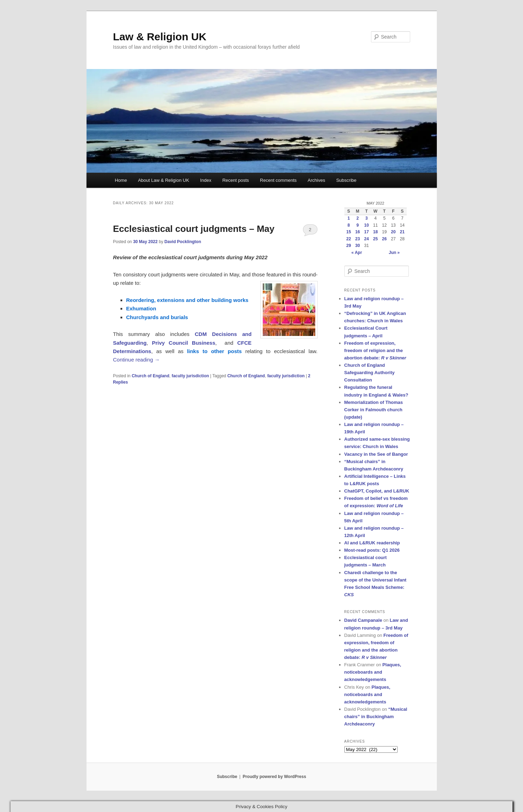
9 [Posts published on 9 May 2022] (357, 225)
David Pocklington (183, 242)
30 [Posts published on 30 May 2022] (357, 246)
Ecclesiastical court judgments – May (194, 229)
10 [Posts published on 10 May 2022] (367, 225)
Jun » (394, 253)
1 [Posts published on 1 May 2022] (349, 218)
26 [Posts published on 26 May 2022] (384, 239)
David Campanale (363, 620)
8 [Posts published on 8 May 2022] (349, 225)
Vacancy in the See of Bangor (376, 454)
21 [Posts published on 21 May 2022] (402, 232)
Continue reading (136, 360)
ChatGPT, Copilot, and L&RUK (377, 491)
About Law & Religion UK (164, 180)
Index (206, 180)
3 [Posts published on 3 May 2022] (367, 218)
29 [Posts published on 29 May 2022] (349, 246)
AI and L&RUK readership (372, 543)
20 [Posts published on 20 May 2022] (393, 232)
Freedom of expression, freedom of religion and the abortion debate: (375, 350)
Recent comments (278, 180)
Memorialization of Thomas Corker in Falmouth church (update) (374, 410)
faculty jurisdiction (190, 376)
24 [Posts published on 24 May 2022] (367, 239)
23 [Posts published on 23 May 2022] (357, 239)
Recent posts (236, 180)
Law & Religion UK (160, 37)
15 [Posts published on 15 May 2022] (349, 232)
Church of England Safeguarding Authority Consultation (370, 373)
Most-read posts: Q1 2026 (372, 550)
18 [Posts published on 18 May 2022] (375, 232)
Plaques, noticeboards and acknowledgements (373, 672)
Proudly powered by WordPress (274, 777)
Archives (316, 180)
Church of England (150, 376)
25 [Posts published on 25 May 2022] (375, 239)
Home (121, 180)
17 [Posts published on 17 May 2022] (367, 232)
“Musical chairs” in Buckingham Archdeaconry (376, 717)
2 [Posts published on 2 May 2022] (357, 218)
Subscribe (346, 180)
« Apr (357, 253)
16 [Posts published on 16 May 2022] (357, 232)
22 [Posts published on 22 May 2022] (349, 239)
